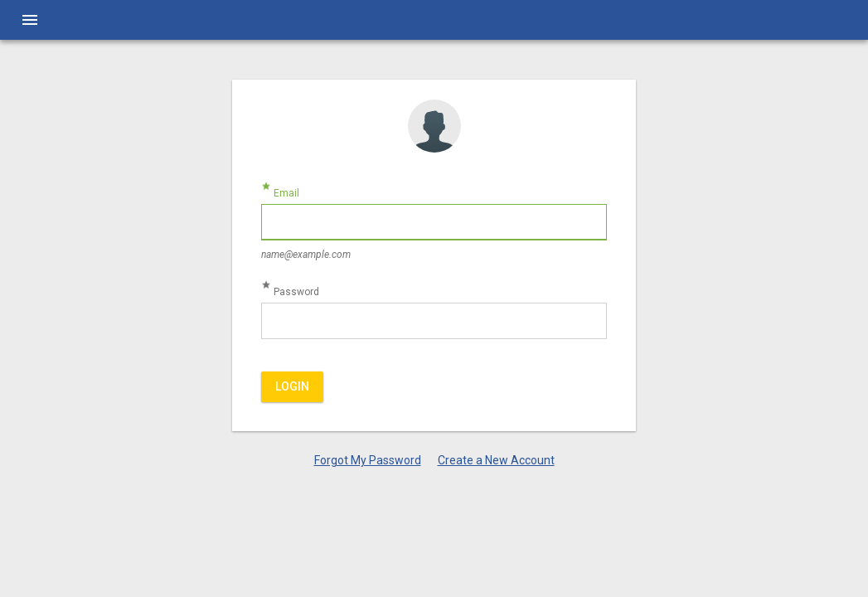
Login (292, 386)
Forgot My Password (368, 460)
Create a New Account (496, 460)
